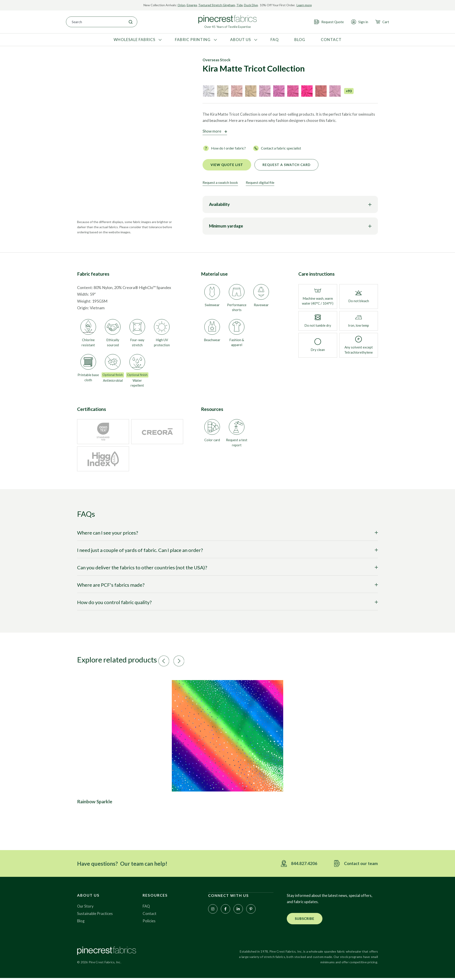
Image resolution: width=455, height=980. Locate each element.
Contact (150, 915)
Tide (240, 5)
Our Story (85, 908)
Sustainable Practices (95, 915)
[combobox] (95, 22)
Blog (81, 923)
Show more (212, 131)
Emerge (191, 5)
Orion (180, 5)
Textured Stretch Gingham (216, 5)
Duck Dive (251, 5)
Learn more (305, 5)
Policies (149, 923)
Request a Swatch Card (286, 165)
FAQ (146, 908)
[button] (178, 661)
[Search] (131, 22)
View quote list (227, 165)
